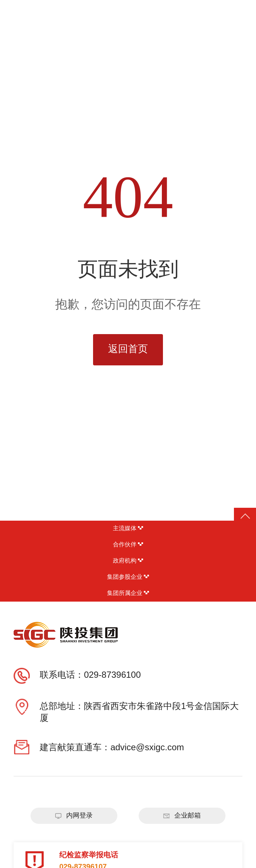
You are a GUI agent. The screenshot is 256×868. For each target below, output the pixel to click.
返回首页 (128, 349)
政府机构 (128, 561)
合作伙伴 (128, 545)
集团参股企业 (128, 577)
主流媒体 (128, 529)
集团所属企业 (128, 593)
